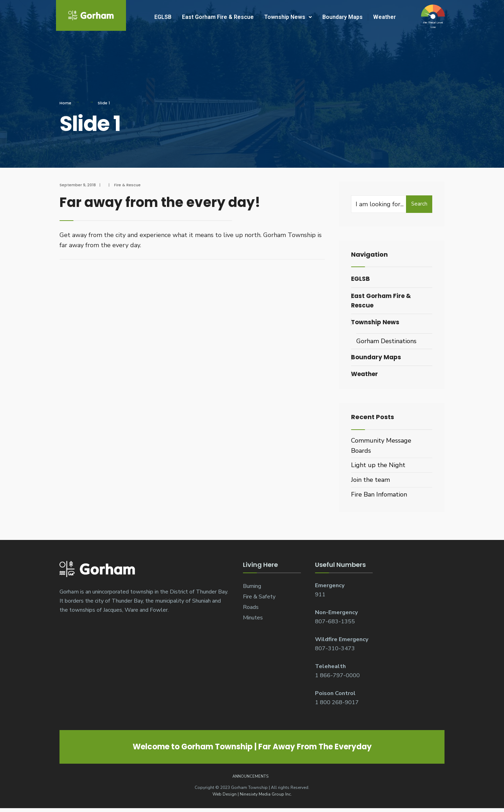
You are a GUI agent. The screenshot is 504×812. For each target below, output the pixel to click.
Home (65, 103)
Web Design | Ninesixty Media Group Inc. (252, 794)
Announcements (250, 776)
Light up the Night (378, 465)
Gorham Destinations (386, 341)
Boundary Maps (342, 17)
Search (419, 204)
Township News (288, 17)
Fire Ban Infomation (379, 494)
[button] (288, 17)
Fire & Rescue (127, 185)
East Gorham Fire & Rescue (218, 17)
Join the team (370, 480)
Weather (384, 17)
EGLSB (163, 17)
